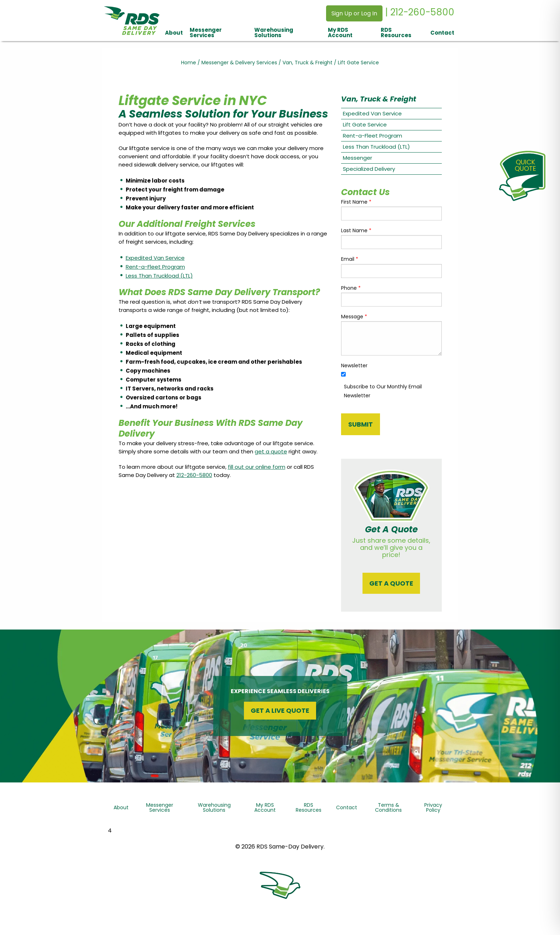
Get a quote (391, 583)
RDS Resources (396, 33)
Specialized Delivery (369, 169)
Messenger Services (206, 33)
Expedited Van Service (155, 258)
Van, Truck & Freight (307, 63)
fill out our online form (257, 467)
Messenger (357, 158)
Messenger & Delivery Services (239, 63)
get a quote (271, 451)
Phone (351, 288)
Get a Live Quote (280, 710)
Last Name (356, 230)
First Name (356, 202)
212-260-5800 (194, 475)
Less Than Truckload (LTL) (159, 276)
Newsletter (354, 365)
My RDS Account (340, 33)
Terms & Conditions (388, 807)
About (174, 33)
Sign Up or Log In (354, 13)
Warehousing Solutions (274, 33)
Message (354, 317)
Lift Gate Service (365, 125)
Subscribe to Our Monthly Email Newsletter (383, 391)
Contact (442, 33)
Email (350, 259)
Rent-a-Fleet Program (155, 267)
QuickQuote (525, 165)
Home (189, 63)
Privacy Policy (433, 807)
